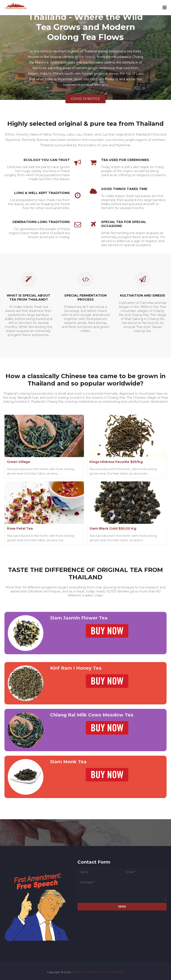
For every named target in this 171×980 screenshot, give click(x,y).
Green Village (19, 462)
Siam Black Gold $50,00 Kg (113, 528)
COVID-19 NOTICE (85, 99)
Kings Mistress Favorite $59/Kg (116, 462)
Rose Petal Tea (20, 528)
